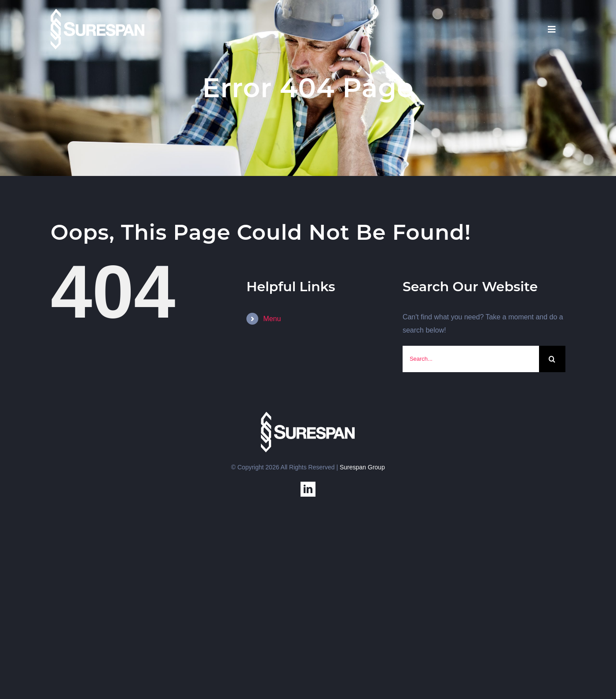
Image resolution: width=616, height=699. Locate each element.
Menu (272, 319)
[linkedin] (308, 489)
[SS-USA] (98, 12)
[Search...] (471, 359)
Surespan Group (362, 467)
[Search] (552, 359)
